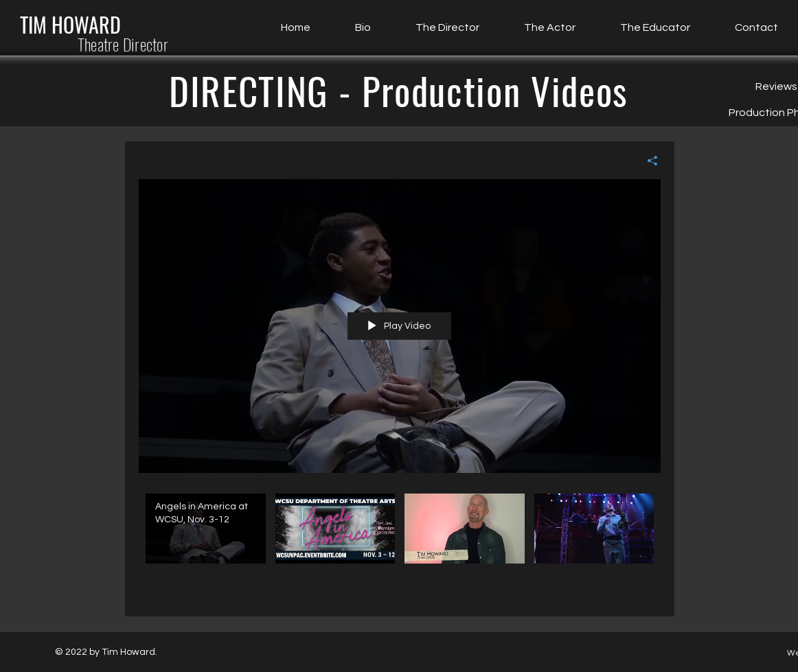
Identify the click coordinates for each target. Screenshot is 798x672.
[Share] (647, 161)
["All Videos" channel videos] (400, 545)
